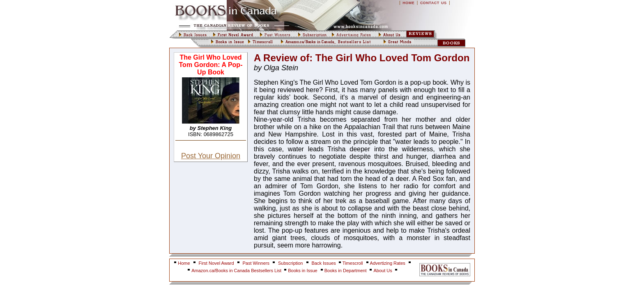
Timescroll (353, 263)
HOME (408, 3)
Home (184, 263)
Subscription (291, 263)
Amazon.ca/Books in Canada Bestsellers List (237, 271)
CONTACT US (434, 3)
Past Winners (256, 263)
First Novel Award (216, 263)
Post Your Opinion (211, 156)
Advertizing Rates (388, 263)
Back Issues (324, 263)
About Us (383, 271)
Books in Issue (303, 271)
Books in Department (346, 271)
